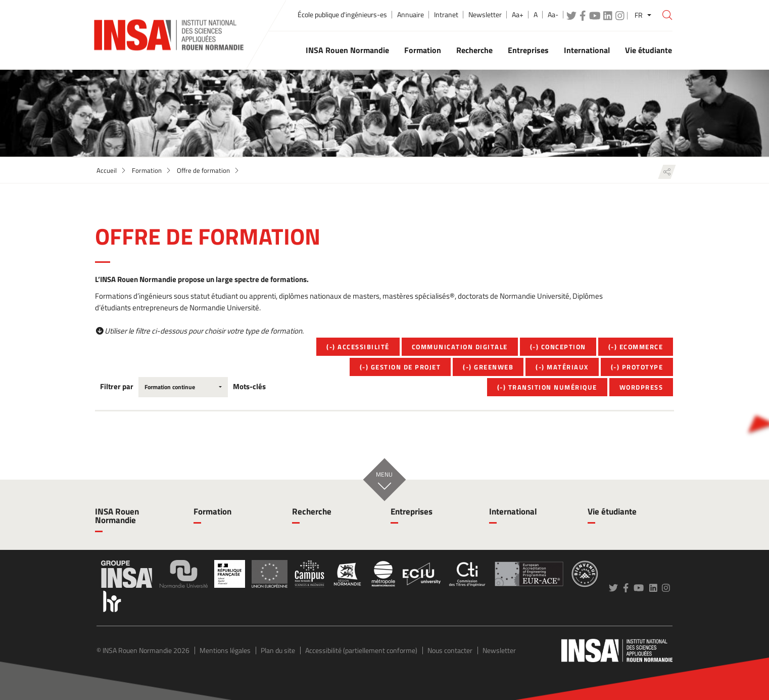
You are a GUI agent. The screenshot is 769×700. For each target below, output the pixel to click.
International (513, 511)
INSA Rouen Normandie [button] (347, 50)
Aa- (553, 15)
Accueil (107, 170)
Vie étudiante (612, 511)
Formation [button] (423, 50)
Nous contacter (450, 650)
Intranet (446, 15)
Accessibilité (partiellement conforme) (361, 650)
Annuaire (411, 15)
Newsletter (485, 15)
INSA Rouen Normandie (117, 516)
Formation (147, 170)
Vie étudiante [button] (648, 50)
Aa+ (518, 15)
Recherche (312, 511)
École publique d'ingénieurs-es (342, 15)
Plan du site (278, 650)
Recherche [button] (474, 50)
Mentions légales (225, 650)
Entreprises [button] (528, 50)
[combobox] (183, 387)
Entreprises (412, 511)
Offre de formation (203, 170)
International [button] (587, 50)
